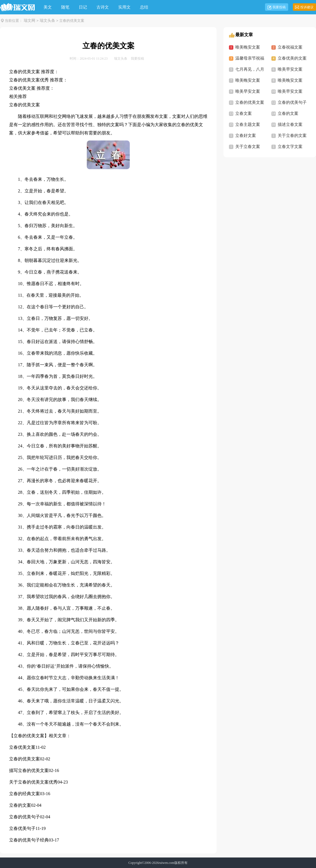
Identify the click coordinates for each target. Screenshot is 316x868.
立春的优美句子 (25, 817)
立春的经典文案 (25, 794)
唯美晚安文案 (248, 47)
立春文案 (244, 113)
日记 (83, 7)
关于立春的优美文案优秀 (33, 782)
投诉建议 (307, 7)
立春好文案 (246, 136)
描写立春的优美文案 (29, 770)
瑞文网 (29, 21)
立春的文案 (20, 805)
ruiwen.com (167, 863)
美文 (48, 7)
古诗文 (103, 7)
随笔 (65, 7)
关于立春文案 (248, 147)
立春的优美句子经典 (29, 840)
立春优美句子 (22, 828)
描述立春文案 (290, 124)
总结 (144, 7)
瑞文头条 (47, 21)
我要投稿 (279, 7)
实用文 (124, 7)
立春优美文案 (22, 747)
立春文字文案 (290, 147)
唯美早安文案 (290, 69)
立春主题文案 (248, 124)
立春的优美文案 (25, 759)
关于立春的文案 (292, 136)
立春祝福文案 (290, 47)
